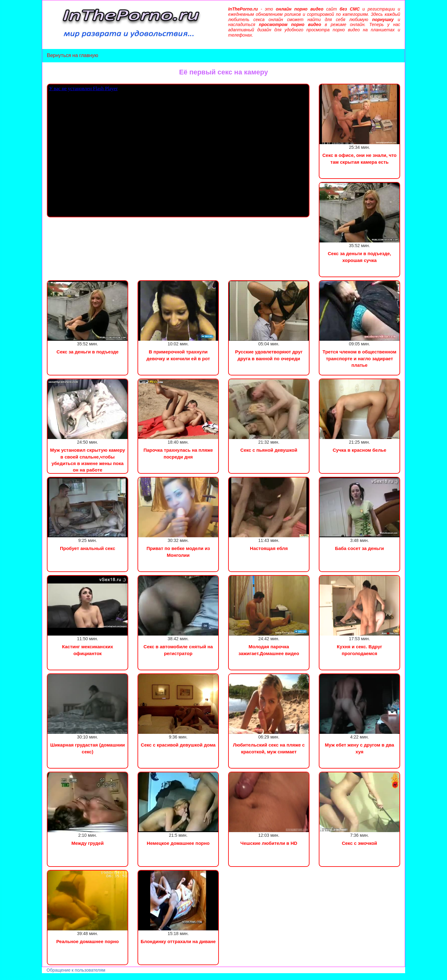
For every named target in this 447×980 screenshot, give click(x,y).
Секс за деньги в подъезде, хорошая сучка (359, 257)
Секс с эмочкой (359, 843)
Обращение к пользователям (76, 970)
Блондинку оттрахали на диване (178, 941)
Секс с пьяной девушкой (269, 450)
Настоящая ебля (269, 548)
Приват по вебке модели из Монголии (178, 552)
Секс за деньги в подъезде (88, 352)
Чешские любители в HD (269, 843)
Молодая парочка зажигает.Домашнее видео (269, 650)
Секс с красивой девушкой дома (178, 745)
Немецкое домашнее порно (178, 843)
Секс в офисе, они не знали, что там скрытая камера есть (359, 158)
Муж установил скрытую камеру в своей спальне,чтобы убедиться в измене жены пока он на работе (88, 460)
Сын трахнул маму (49, 976)
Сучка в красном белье (360, 450)
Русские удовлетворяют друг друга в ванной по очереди (269, 355)
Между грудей (88, 843)
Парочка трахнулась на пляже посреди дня (178, 453)
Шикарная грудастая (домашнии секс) (88, 748)
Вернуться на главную (72, 55)
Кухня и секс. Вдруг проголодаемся (359, 650)
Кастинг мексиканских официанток (88, 650)
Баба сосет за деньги (359, 548)
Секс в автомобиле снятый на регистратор (178, 650)
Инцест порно (86, 976)
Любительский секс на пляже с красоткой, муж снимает (269, 748)
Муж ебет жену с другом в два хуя (359, 748)
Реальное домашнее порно (88, 941)
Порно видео (14, 976)
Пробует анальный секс (88, 548)
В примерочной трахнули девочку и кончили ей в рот (178, 355)
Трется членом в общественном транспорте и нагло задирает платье (359, 358)
